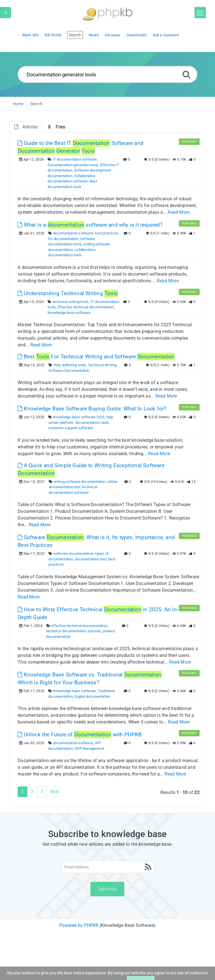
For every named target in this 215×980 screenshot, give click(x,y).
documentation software (73, 233)
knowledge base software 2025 (79, 417)
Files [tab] (56, 127)
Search (36, 104)
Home (18, 104)
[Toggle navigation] (200, 13)
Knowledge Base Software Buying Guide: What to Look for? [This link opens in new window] (92, 409)
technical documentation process (73, 631)
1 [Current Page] (23, 792)
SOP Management (89, 748)
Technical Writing (102, 365)
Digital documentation (92, 696)
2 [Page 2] (32, 792)
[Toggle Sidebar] (6, 13)
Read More (179, 212)
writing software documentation (80, 482)
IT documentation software (75, 159)
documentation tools (92, 423)
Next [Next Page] (55, 792)
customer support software (70, 428)
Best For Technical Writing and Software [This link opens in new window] (96, 357)
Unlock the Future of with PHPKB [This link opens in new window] (80, 735)
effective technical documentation (79, 626)
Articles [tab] (26, 127)
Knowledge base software (69, 313)
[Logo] (107, 13)
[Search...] (108, 74)
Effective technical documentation (86, 307)
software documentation (73, 554)
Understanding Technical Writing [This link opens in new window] (68, 293)
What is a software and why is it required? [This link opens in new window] (90, 225)
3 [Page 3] (42, 792)
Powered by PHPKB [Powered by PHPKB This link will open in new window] (79, 925)
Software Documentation (69, 371)
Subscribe (107, 889)
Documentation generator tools (73, 165)
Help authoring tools (70, 365)
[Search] (186, 74)
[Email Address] (108, 867)
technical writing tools (71, 302)
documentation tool (91, 559)
